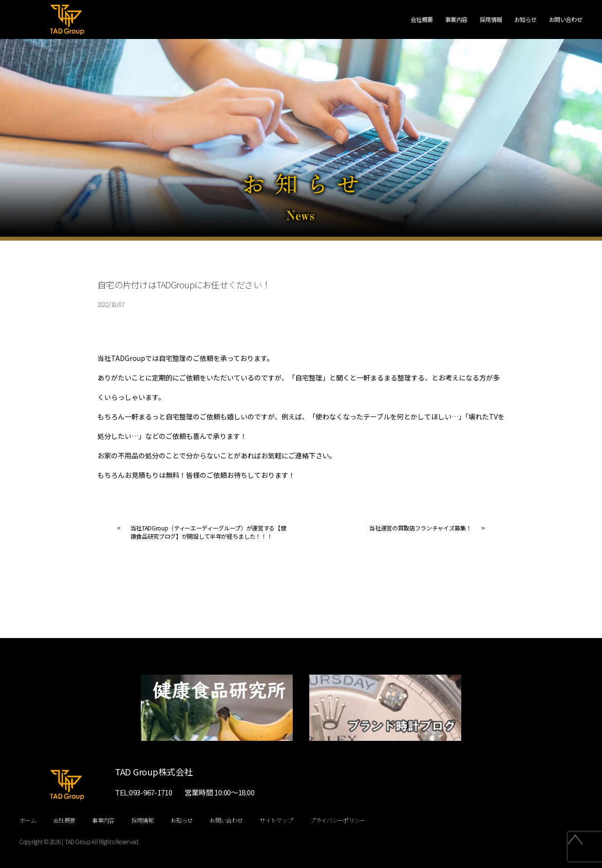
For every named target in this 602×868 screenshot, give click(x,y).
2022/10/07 (111, 304)
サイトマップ (276, 820)
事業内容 (456, 19)
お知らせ (526, 19)
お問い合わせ (566, 19)
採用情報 (491, 19)
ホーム (28, 820)
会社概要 (422, 19)
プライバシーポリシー (337, 820)
